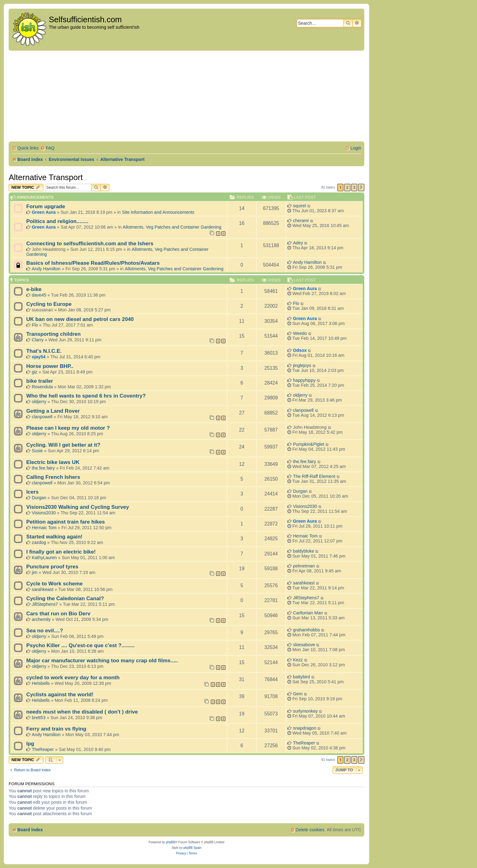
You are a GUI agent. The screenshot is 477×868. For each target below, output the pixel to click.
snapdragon (305, 728)
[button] (361, 188)
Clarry (38, 340)
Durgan (39, 498)
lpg (30, 744)
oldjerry (39, 402)
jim (35, 572)
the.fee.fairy (43, 468)
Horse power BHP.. (50, 366)
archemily (41, 619)
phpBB (170, 842)
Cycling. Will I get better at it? (63, 445)
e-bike (34, 289)
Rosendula (42, 387)
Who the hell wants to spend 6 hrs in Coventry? (86, 396)
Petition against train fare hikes (66, 522)
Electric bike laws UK (53, 462)
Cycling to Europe (49, 304)
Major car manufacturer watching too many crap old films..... (102, 660)
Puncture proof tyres (52, 567)
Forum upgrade (46, 206)
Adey (298, 243)
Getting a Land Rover (53, 411)
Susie (37, 451)
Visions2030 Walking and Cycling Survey (78, 507)
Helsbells (41, 683)
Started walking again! (54, 537)
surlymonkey (305, 711)
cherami (301, 221)
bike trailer (40, 381)
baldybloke (303, 551)
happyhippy (304, 380)
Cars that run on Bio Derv (58, 613)
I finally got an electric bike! (61, 552)
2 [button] (347, 187)
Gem (298, 694)
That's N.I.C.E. (44, 351)
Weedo (300, 333)
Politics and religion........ (57, 221)
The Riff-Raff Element (314, 476)
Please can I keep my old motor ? (68, 428)
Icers (32, 492)
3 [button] (354, 187)
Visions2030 (44, 513)
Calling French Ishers (53, 477)
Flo (296, 303)
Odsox (300, 350)
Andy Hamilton (46, 269)
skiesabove (304, 645)
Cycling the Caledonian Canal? (65, 598)
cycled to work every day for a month (73, 677)
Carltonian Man (308, 613)
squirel (299, 206)
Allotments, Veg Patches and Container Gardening (172, 227)
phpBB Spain (192, 848)
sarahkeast (43, 589)
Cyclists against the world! (60, 694)
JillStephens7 (45, 604)
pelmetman (304, 566)
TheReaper (43, 749)
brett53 (39, 718)
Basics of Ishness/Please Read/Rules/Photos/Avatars (93, 263)
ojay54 (39, 357)
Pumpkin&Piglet (309, 444)
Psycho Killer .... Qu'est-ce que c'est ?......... (80, 645)
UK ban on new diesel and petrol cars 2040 (80, 319)
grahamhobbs (306, 630)
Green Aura (44, 212)
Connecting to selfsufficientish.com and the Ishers (90, 243)
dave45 (39, 295)
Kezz (298, 660)
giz (35, 372)
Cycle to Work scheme (54, 584)
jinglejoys (302, 365)
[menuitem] (47, 148)
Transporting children (53, 334)
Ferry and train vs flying (56, 729)
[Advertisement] (186, 97)
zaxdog (39, 542)
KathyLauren (44, 558)
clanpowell (42, 417)
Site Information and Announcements (158, 212)
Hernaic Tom (44, 528)
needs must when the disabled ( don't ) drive (82, 712)
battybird (301, 677)
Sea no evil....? (45, 630)
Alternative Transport (46, 177)
